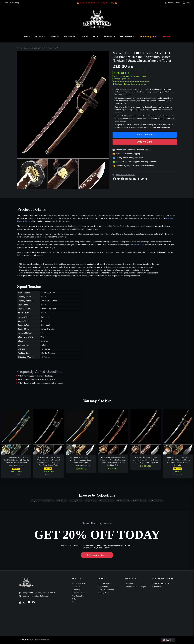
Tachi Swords (53, 48)
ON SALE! (16, 469)
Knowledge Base (79, 596)
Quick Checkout (145, 135)
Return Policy (104, 587)
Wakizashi (70, 37)
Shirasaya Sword (76, 501)
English (167, 640)
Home (27, 37)
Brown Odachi (138, 245)
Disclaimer (129, 583)
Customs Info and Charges (136, 587)
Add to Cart (145, 142)
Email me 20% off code (125, 175)
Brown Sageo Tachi (106, 501)
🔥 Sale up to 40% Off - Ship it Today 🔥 (97, 3)
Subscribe (76, 590)
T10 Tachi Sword (123, 501)
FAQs (74, 599)
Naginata (110, 37)
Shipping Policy (104, 583)
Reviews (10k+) (148, 37)
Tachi (96, 37)
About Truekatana (79, 583)
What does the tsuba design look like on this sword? (41, 383)
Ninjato (55, 37)
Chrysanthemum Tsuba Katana (43, 501)
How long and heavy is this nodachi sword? (37, 379)
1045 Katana (62, 501)
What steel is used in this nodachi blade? (36, 376)
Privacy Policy (104, 593)
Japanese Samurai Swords (35, 48)
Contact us (76, 587)
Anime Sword (157, 587)
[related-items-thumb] (16, 432)
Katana (40, 37)
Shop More (127, 37)
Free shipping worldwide (135, 84)
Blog (74, 602)
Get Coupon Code (97, 555)
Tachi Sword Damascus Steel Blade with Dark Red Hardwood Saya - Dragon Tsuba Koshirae (146, 460)
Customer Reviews (79, 593)
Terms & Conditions (106, 590)
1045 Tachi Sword (156, 501)
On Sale (166, 37)
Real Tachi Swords (139, 501)
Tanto (85, 37)
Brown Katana (91, 501)
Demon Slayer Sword (160, 583)
